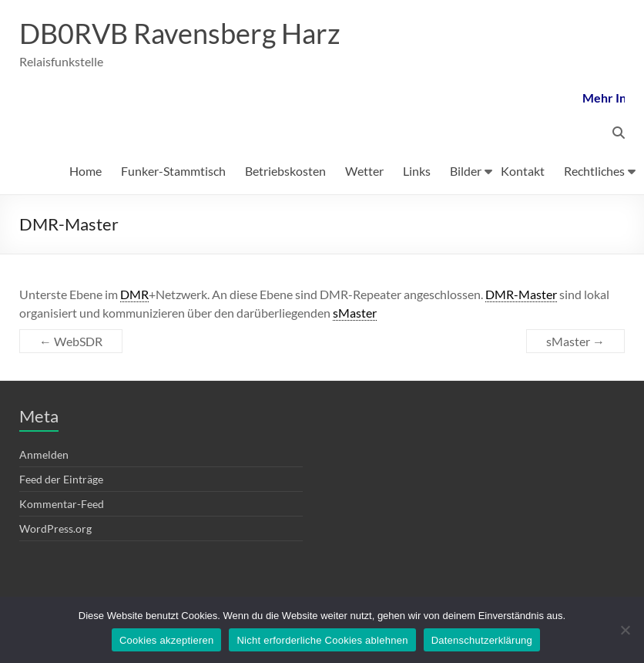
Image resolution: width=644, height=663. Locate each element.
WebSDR (71, 341)
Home (86, 171)
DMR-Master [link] (521, 294)
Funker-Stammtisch (173, 171)
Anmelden (44, 454)
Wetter (364, 171)
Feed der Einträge (61, 479)
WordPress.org (55, 528)
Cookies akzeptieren (167, 640)
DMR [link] (134, 294)
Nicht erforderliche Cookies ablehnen (322, 640)
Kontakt (523, 171)
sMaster (575, 341)
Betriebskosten (285, 171)
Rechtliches (594, 171)
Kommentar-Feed (62, 504)
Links (417, 171)
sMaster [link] (355, 313)
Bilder (466, 171)
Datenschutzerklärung (482, 640)
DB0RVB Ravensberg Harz (180, 33)
